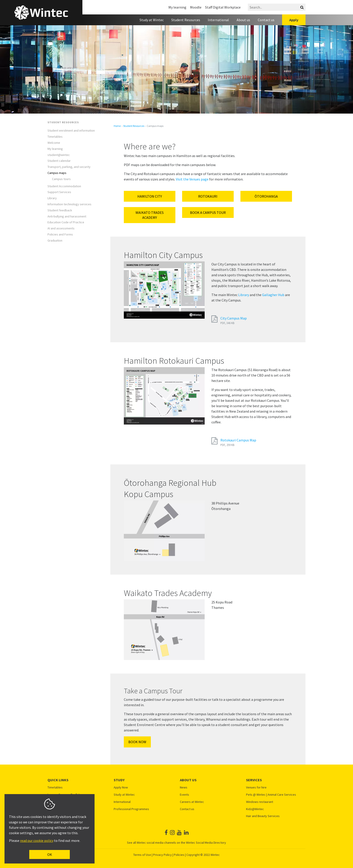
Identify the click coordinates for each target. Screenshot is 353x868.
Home (117, 126)
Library (52, 198)
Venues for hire (256, 787)
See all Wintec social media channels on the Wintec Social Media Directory (176, 843)
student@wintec (59, 155)
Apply (294, 20)
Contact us (266, 20)
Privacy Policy (162, 855)
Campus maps (57, 173)
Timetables (55, 137)
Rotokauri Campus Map (238, 440)
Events (184, 795)
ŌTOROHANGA (266, 196)
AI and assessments (61, 228)
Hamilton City (150, 196)
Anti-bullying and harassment (67, 216)
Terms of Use (142, 855)
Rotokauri (208, 196)
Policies (179, 855)
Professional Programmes (131, 809)
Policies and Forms (60, 234)
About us (243, 20)
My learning (177, 7)
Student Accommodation (64, 186)
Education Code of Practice (66, 222)
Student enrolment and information (71, 131)
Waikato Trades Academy (150, 215)
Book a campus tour (208, 212)
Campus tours (61, 179)
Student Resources (186, 20)
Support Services (59, 192)
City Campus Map (234, 318)
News (184, 787)
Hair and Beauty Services (263, 816)
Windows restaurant (260, 802)
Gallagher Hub (273, 295)
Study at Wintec (152, 20)
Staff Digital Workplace (223, 7)
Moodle (196, 7)
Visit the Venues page (192, 179)
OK (50, 854)
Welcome (54, 143)
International (218, 20)
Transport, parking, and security (69, 167)
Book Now (137, 742)
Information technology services (69, 204)
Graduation (55, 241)
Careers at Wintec (192, 802)
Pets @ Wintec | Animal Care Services (271, 795)
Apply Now (121, 787)
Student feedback (60, 210)
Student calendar (59, 161)
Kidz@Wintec (255, 809)
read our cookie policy (37, 841)
